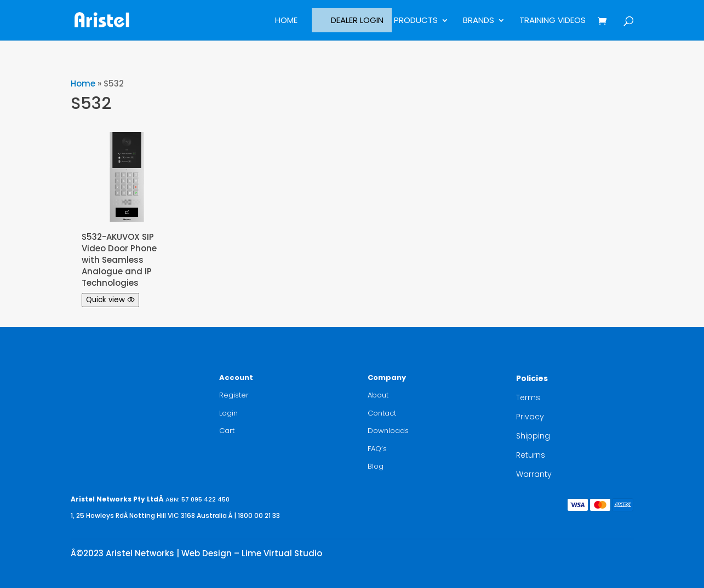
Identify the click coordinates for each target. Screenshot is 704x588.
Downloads (388, 431)
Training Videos (553, 21)
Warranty (534, 474)
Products (416, 21)
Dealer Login (357, 20)
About (378, 395)
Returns (531, 455)
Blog (376, 466)
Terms (528, 397)
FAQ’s (377, 449)
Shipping (533, 436)
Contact (382, 413)
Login (228, 413)
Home (286, 21)
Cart (227, 431)
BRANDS (479, 21)
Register (234, 395)
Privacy (530, 417)
